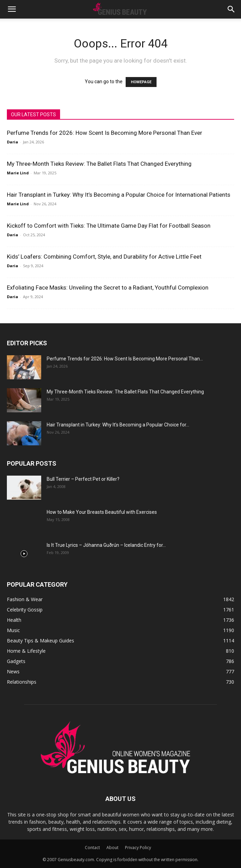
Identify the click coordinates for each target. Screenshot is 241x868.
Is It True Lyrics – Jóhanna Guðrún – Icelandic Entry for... (106, 545)
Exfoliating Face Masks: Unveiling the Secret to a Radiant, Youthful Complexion (108, 287)
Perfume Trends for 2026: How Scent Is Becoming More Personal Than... (125, 359)
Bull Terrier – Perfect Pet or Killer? (83, 479)
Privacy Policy (138, 848)
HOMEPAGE (141, 82)
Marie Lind (18, 173)
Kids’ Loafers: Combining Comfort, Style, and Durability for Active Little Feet (104, 257)
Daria (13, 142)
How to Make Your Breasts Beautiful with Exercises (102, 512)
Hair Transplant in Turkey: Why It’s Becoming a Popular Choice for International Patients (119, 195)
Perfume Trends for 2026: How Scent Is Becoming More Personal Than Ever (105, 133)
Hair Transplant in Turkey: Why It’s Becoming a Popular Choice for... (118, 425)
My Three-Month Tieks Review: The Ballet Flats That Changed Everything (99, 164)
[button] (12, 9)
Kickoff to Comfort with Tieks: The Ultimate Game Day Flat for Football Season (109, 226)
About (112, 848)
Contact (92, 848)
